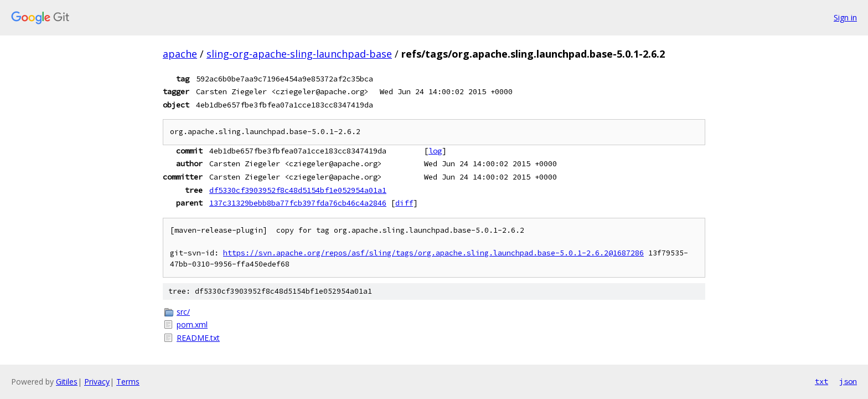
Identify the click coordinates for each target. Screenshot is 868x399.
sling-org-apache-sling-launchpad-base (299, 54)
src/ (183, 312)
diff (404, 203)
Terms (128, 382)
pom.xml (192, 324)
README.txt (198, 338)
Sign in (845, 17)
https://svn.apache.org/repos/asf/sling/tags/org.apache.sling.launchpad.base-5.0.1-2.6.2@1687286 (433, 253)
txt (821, 381)
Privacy (97, 382)
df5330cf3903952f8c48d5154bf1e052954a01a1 (298, 190)
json (848, 381)
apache (180, 54)
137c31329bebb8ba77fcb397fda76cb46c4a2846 (298, 203)
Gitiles (67, 382)
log (435, 151)
